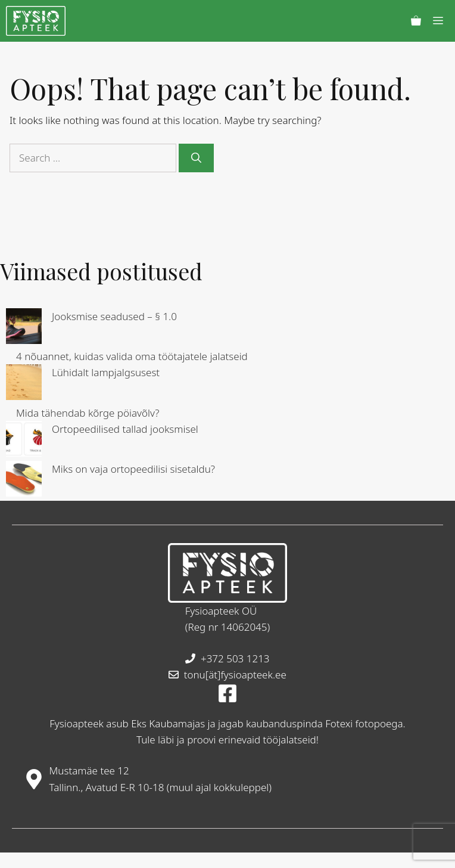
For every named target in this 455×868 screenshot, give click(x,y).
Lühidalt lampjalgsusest (106, 372)
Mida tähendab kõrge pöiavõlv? (88, 413)
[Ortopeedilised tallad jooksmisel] (24, 441)
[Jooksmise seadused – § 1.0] (24, 328)
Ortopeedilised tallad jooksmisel (125, 429)
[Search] (196, 158)
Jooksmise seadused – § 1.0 (114, 316)
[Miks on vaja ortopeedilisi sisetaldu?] (24, 481)
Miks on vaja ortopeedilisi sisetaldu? (133, 469)
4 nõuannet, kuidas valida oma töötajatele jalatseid (132, 356)
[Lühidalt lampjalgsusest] (24, 384)
